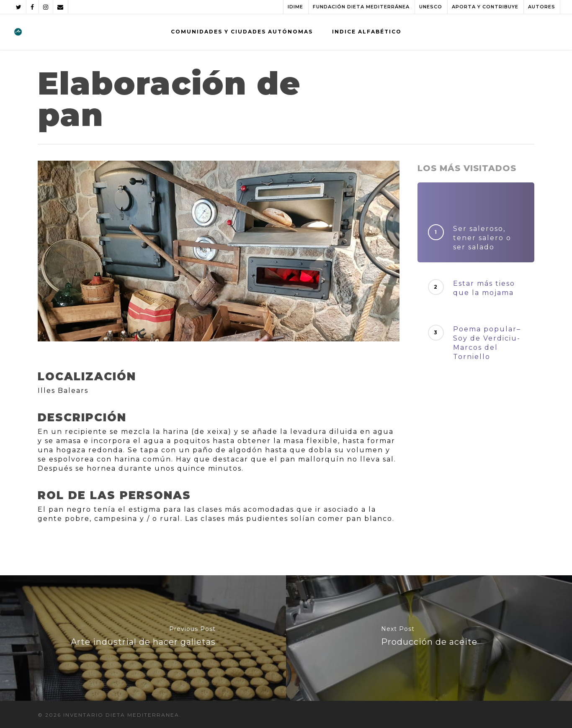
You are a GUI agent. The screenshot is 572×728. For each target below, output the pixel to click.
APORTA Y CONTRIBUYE (485, 7)
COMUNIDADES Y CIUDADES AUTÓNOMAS (242, 32)
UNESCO (431, 7)
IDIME (295, 7)
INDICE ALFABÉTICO (367, 32)
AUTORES (542, 7)
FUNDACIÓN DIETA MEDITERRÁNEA (361, 7)
